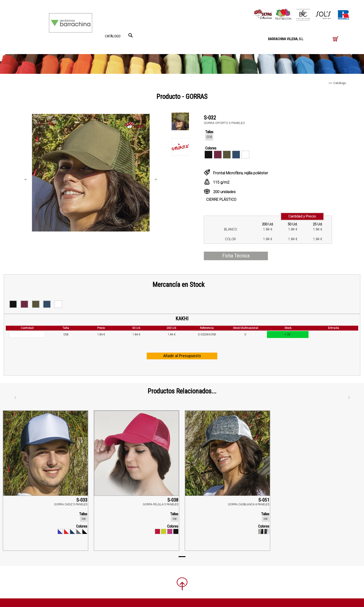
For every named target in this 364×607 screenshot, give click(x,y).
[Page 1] (182, 557)
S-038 (173, 500)
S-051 (264, 500)
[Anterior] (15, 398)
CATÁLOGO (113, 36)
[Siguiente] (349, 398)
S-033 (82, 500)
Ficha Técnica (236, 256)
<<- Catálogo (337, 83)
